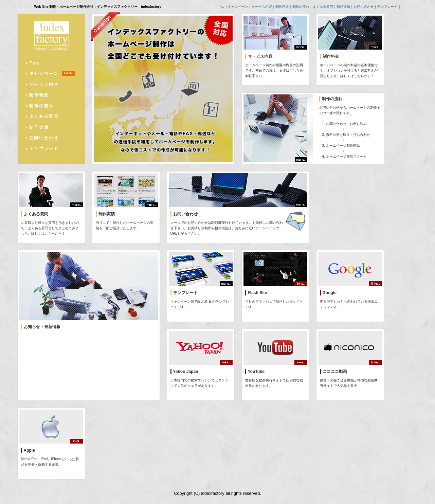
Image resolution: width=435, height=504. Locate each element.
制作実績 (343, 7)
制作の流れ (301, 7)
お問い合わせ (364, 7)
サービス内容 (262, 7)
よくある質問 (323, 7)
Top (221, 7)
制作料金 (282, 7)
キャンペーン (238, 7)
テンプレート (387, 7)
